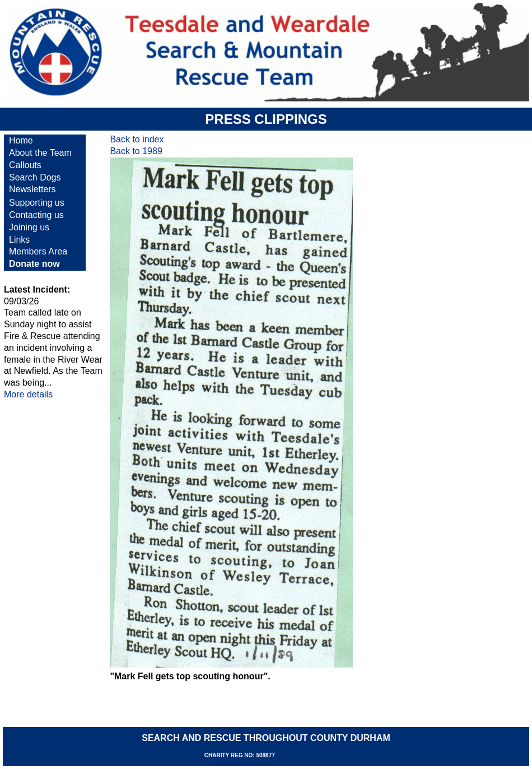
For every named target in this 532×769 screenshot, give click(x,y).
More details (28, 394)
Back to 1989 (136, 151)
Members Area (38, 251)
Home (21, 140)
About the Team (40, 153)
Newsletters (32, 189)
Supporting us (37, 203)
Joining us (29, 227)
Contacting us (36, 215)
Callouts (25, 165)
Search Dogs (35, 177)
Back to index (137, 139)
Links (19, 240)
